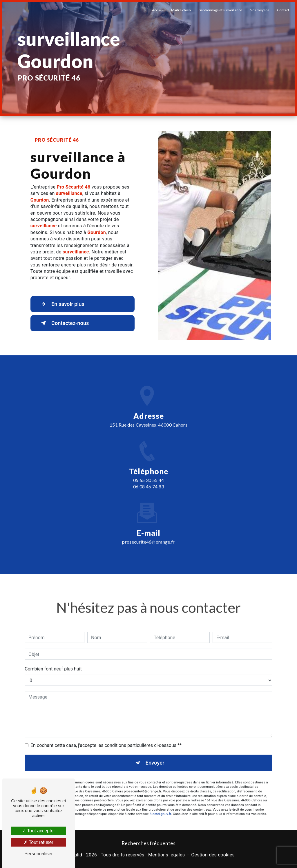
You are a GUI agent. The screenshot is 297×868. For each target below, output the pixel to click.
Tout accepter (38, 831)
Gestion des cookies (213, 855)
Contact (282, 10)
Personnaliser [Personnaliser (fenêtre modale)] (39, 854)
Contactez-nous (66, 323)
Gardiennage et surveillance (220, 10)
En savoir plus (63, 304)
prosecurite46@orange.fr (148, 533)
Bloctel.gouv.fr (160, 806)
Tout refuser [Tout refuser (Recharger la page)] (39, 842)
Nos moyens (259, 10)
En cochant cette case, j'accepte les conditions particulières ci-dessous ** (106, 737)
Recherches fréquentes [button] (148, 844)
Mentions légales (166, 855)
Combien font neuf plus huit (53, 660)
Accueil (157, 10)
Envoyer (155, 754)
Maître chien (180, 10)
